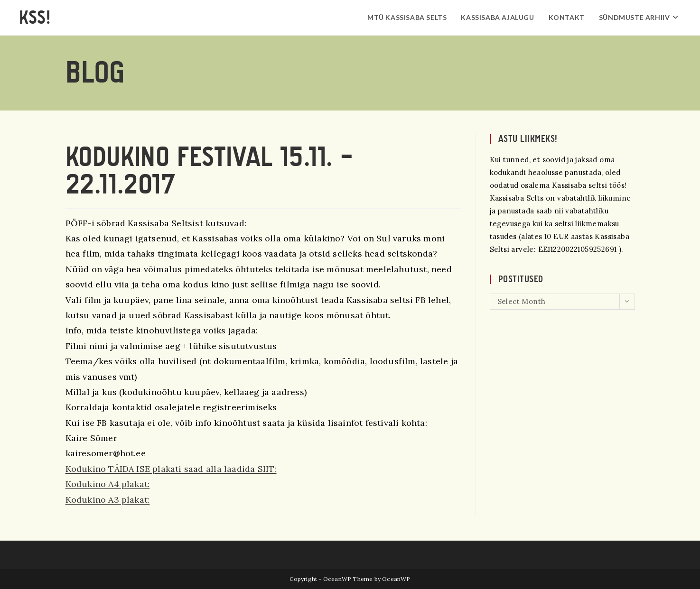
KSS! (35, 18)
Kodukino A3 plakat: (108, 500)
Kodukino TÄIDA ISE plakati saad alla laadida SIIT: (171, 469)
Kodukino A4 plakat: (108, 484)
